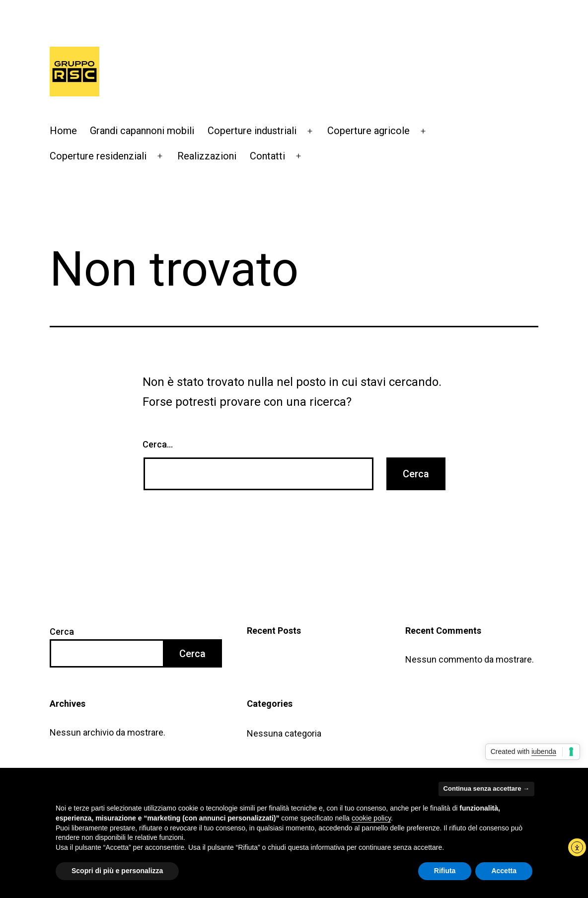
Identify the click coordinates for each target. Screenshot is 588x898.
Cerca (62, 632)
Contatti (267, 156)
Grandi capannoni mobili (142, 131)
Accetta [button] (504, 871)
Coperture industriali (252, 131)
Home (63, 131)
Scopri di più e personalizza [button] (117, 871)
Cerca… (158, 444)
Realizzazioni (207, 156)
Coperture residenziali (98, 156)
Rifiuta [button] (445, 871)
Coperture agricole (368, 131)
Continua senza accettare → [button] (486, 788)
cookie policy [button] (371, 818)
